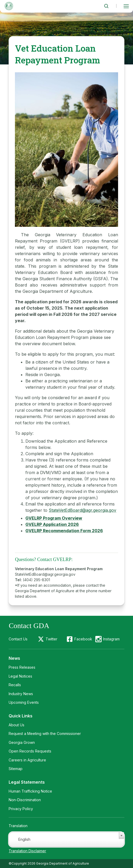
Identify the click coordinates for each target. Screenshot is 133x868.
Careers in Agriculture (27, 760)
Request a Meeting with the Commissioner (45, 734)
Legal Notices (20, 676)
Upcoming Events (24, 702)
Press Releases (22, 667)
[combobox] (66, 839)
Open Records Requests (30, 751)
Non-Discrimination (25, 800)
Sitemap (16, 769)
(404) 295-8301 (36, 580)
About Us (16, 725)
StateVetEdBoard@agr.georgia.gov (82, 510)
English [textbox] (24, 839)
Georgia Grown (22, 742)
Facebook (83, 639)
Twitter (51, 639)
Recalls (15, 685)
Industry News (21, 694)
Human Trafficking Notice (30, 791)
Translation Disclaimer (27, 851)
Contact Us (18, 639)
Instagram (111, 639)
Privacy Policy (21, 809)
